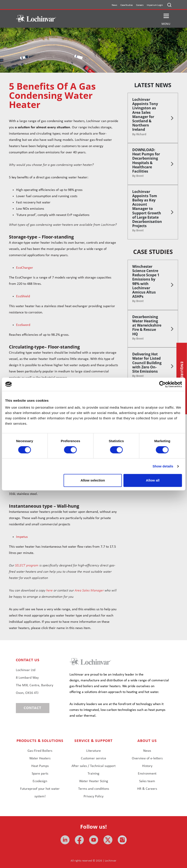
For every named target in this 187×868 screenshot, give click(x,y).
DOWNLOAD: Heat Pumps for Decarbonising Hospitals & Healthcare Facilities (146, 161)
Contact (32, 708)
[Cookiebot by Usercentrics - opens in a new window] (162, 384)
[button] (166, 19)
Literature (93, 751)
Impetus (22, 537)
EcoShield (23, 296)
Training (93, 774)
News (114, 5)
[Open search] (169, 5)
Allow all (153, 480)
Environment (147, 774)
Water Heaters (40, 758)
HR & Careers (147, 789)
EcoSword (23, 325)
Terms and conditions (94, 789)
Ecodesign (40, 781)
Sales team (147, 781)
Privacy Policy (93, 796)
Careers (140, 5)
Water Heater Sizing (94, 781)
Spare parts (40, 774)
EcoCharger (25, 268)
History (147, 766)
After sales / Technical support (93, 766)
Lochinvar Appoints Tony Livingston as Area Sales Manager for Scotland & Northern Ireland (145, 114)
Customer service (93, 758)
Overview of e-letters (147, 758)
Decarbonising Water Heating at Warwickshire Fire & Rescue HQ (147, 325)
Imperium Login (155, 5)
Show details (163, 466)
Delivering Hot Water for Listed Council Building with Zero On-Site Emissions (147, 363)
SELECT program (27, 566)
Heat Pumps (40, 766)
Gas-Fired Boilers (40, 751)
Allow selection (93, 480)
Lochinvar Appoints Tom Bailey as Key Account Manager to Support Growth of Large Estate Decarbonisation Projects (147, 209)
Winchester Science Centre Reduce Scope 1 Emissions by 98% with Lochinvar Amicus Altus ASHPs (146, 281)
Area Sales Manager (89, 591)
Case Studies (127, 5)
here (49, 591)
